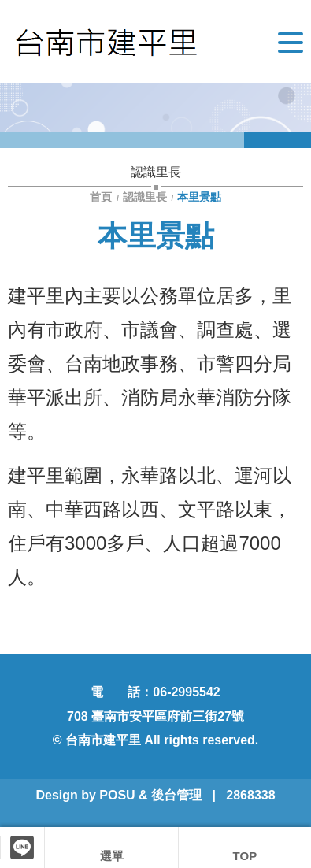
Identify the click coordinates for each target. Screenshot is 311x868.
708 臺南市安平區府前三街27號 (155, 716)
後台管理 (176, 795)
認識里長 (145, 197)
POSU (117, 795)
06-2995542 (186, 692)
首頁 (102, 197)
